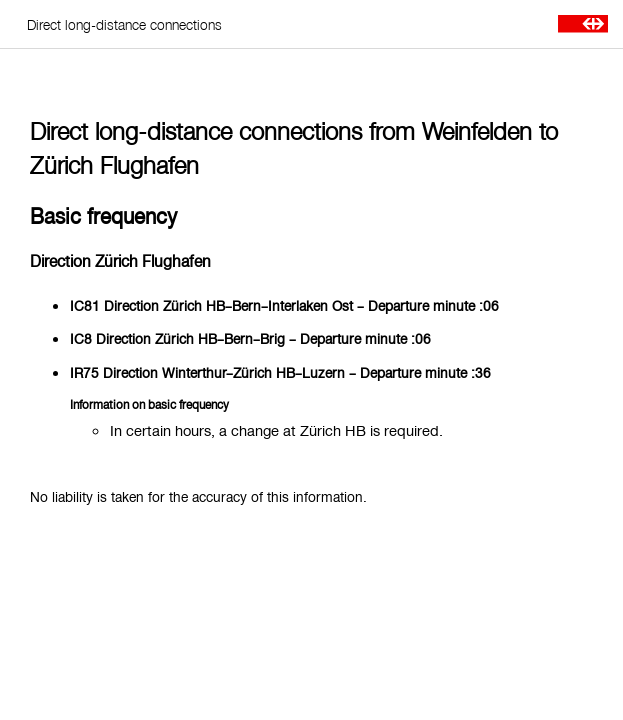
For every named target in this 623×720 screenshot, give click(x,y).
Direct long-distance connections (124, 24)
